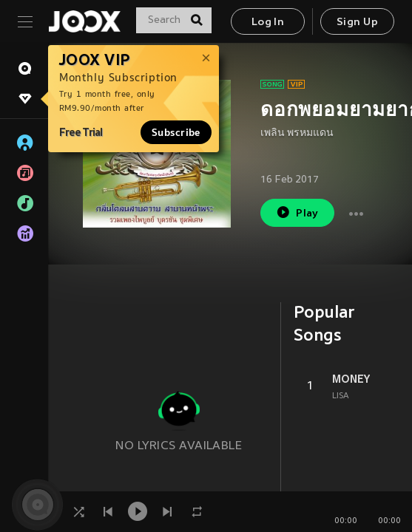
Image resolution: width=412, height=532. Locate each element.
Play (297, 212)
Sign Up (357, 23)
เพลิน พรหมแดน (297, 133)
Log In (268, 23)
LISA (341, 396)
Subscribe (176, 132)
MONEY (351, 379)
